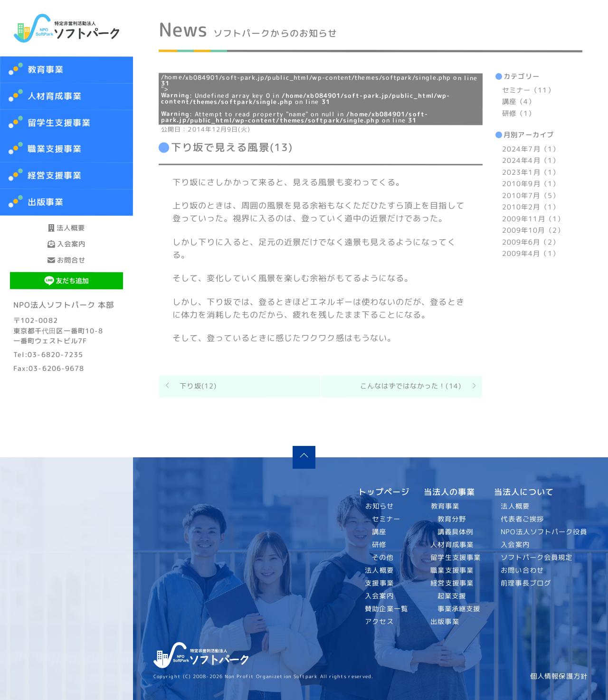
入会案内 (66, 270)
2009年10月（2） (533, 230)
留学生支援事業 (456, 558)
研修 (379, 545)
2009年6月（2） (531, 242)
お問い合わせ (523, 570)
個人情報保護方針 (559, 676)
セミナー (386, 519)
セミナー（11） (528, 90)
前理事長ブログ (526, 583)
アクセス (380, 622)
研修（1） (519, 114)
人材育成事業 (55, 96)
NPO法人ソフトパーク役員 (544, 532)
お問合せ (66, 303)
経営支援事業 (452, 583)
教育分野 (451, 519)
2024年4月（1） (531, 161)
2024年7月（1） (531, 149)
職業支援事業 (452, 570)
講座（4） (519, 102)
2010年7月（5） (531, 196)
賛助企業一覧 (387, 609)
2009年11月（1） (533, 219)
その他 (383, 558)
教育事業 (46, 70)
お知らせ (380, 506)
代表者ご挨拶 (523, 519)
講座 (379, 532)
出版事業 (445, 622)
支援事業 (380, 583)
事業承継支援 (459, 609)
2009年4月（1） (531, 254)
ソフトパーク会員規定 (537, 558)
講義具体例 (455, 532)
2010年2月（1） (531, 207)
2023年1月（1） (531, 172)
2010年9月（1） (531, 184)
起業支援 (451, 596)
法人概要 (67, 236)
